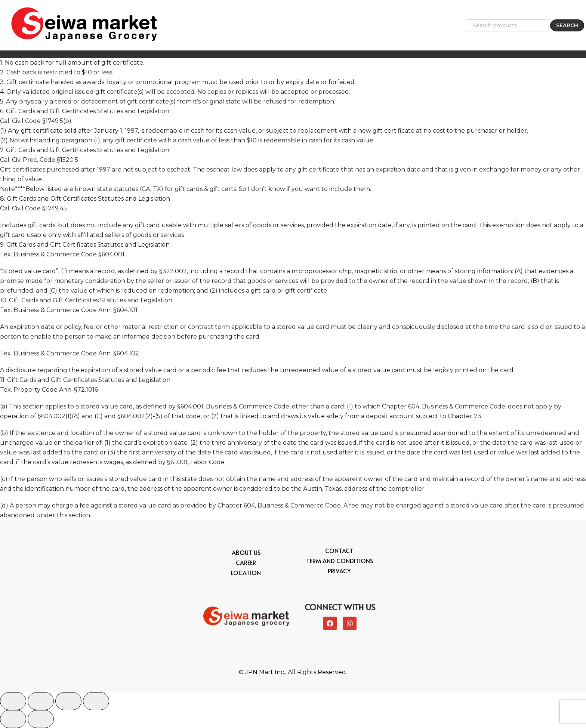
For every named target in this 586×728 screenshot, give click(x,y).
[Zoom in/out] (96, 701)
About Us (246, 552)
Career (246, 562)
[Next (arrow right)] (41, 719)
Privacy (339, 571)
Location (246, 573)
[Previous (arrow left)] (13, 719)
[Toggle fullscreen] (68, 701)
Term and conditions (340, 561)
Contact (339, 550)
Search (567, 25)
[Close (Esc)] (13, 701)
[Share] (41, 701)
